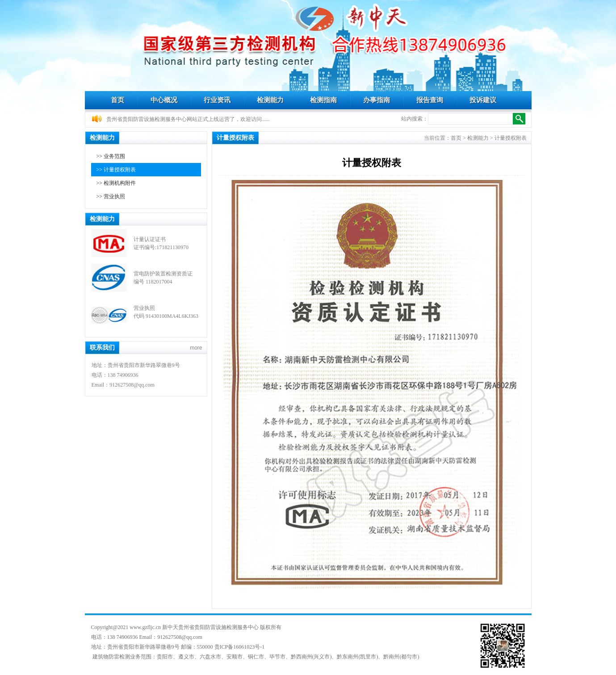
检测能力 (270, 100)
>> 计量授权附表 (116, 170)
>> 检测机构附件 (116, 183)
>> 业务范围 (111, 156)
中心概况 (164, 100)
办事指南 (377, 100)
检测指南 (323, 100)
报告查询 (430, 100)
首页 (117, 100)
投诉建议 (483, 100)
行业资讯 (217, 100)
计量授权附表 (511, 138)
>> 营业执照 (111, 196)
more (196, 348)
